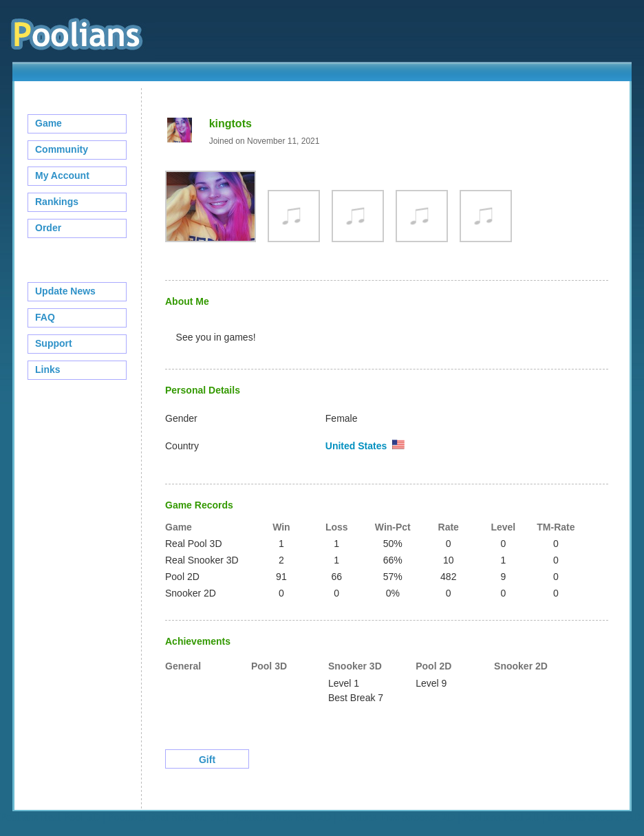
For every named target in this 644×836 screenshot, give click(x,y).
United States (356, 446)
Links (48, 369)
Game (49, 123)
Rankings (57, 202)
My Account (62, 175)
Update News (65, 291)
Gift (207, 760)
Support (54, 343)
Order (48, 228)
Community (62, 149)
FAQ (45, 317)
